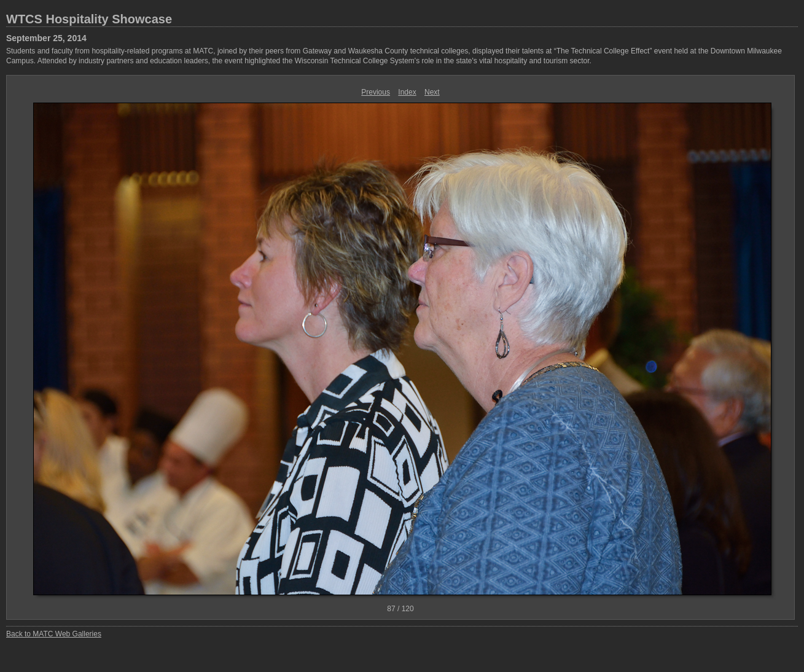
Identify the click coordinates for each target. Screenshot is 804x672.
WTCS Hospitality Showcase (89, 19)
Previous (376, 92)
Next (432, 92)
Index (407, 92)
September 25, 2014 (46, 38)
